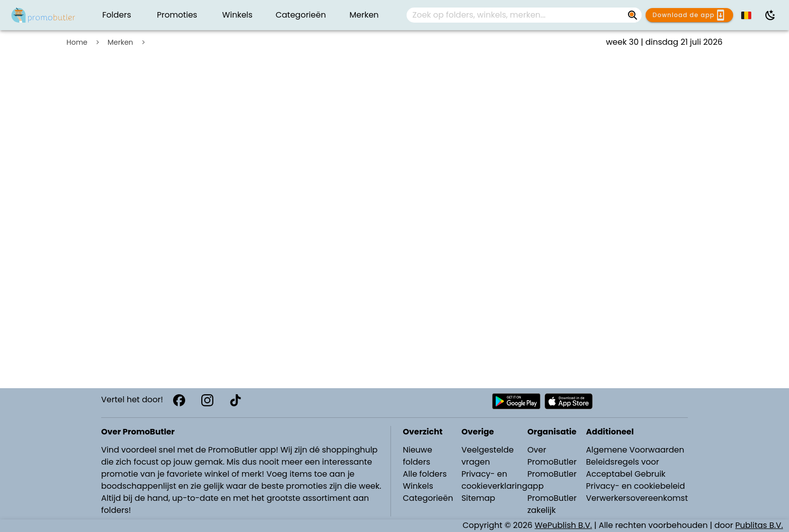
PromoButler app (552, 480)
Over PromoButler (552, 456)
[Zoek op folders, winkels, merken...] (633, 15)
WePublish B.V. (564, 525)
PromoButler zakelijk (552, 504)
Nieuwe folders (418, 456)
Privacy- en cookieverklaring (494, 480)
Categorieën (428, 498)
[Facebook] (179, 400)
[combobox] (524, 15)
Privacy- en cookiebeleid (635, 486)
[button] (747, 15)
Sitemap (478, 498)
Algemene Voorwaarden (635, 450)
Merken (121, 42)
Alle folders (425, 474)
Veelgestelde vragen (488, 456)
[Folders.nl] (43, 15)
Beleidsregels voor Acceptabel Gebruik (625, 468)
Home (77, 42)
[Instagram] (207, 400)
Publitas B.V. (759, 525)
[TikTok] (235, 400)
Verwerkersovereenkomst (637, 498)
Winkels (418, 486)
